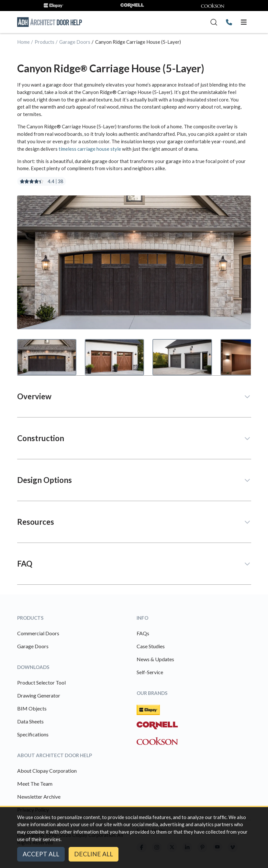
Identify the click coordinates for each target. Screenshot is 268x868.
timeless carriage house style (90, 149)
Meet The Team (35, 784)
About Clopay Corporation (47, 771)
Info (142, 618)
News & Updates (155, 659)
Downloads (33, 667)
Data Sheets (30, 721)
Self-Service (150, 672)
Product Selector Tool (41, 682)
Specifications (33, 734)
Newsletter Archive (39, 797)
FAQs (143, 633)
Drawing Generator (39, 695)
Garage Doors (75, 42)
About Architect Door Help (55, 755)
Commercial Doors (38, 633)
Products (45, 42)
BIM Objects (32, 708)
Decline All (94, 854)
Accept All (41, 854)
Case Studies (151, 646)
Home (23, 42)
